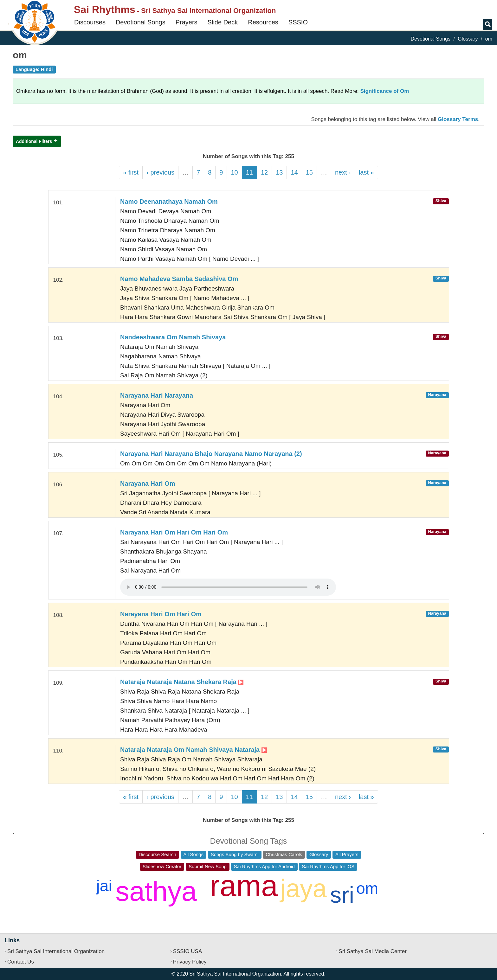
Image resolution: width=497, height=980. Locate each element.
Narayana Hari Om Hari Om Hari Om (174, 532)
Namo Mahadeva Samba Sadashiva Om (179, 279)
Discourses (90, 22)
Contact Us (21, 962)
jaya (303, 888)
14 (294, 172)
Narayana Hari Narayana (157, 395)
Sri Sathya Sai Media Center (373, 951)
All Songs (194, 854)
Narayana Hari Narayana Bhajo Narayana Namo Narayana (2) (211, 454)
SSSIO (298, 22)
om (367, 888)
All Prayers (347, 854)
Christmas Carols (284, 854)
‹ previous (160, 172)
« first (131, 172)
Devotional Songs (141, 22)
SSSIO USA (188, 951)
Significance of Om (384, 91)
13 (279, 172)
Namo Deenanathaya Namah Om (169, 202)
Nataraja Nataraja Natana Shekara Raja (182, 682)
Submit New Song (208, 866)
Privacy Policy (190, 962)
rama (244, 886)
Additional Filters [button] (34, 141)
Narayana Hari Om (148, 484)
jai (104, 886)
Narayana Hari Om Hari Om (161, 614)
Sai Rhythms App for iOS (328, 866)
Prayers (187, 22)
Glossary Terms (458, 119)
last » (366, 172)
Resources (263, 22)
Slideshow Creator (162, 866)
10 (234, 172)
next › (343, 172)
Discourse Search (157, 854)
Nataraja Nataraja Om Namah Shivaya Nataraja (194, 750)
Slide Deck (223, 22)
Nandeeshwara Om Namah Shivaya (173, 337)
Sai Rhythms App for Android (264, 866)
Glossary (468, 39)
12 (264, 172)
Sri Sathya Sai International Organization (56, 951)
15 (309, 172)
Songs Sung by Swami (235, 854)
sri (342, 895)
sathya (156, 891)
